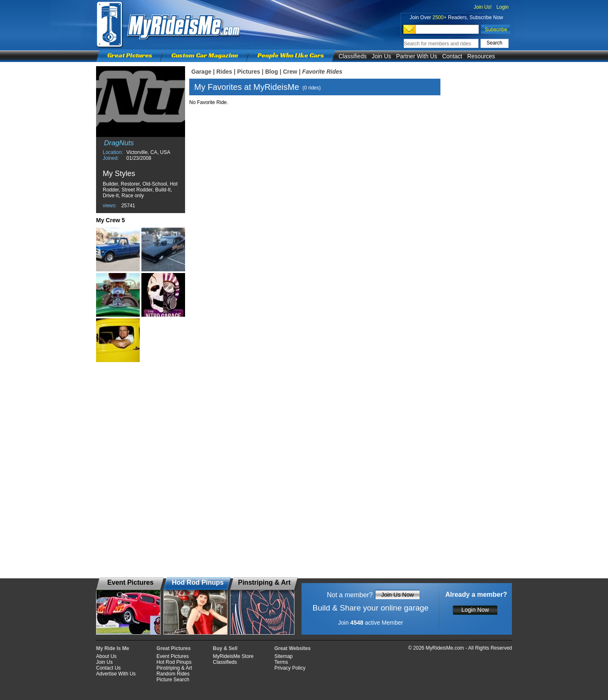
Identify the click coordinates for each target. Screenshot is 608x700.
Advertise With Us (116, 674)
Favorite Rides (322, 72)
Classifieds (353, 56)
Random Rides (173, 674)
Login (503, 7)
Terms (281, 662)
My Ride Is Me (112, 648)
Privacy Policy (290, 668)
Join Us (382, 56)
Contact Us (108, 668)
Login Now (475, 610)
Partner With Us (416, 56)
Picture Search (173, 680)
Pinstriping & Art (174, 668)
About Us (106, 656)
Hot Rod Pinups (174, 662)
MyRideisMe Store (233, 656)
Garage (201, 72)
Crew (290, 72)
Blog (271, 72)
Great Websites (293, 648)
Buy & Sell (225, 648)
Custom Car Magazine (205, 55)
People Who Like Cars (291, 55)
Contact (452, 56)
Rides (224, 72)
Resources (481, 56)
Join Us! (483, 7)
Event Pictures (172, 656)
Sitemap (284, 656)
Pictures (248, 72)
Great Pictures (130, 55)
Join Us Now (397, 595)
